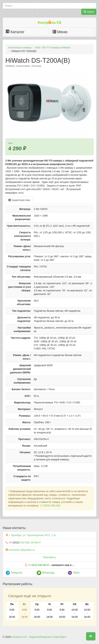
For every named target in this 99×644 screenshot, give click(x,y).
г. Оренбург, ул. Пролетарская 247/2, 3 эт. (33, 535)
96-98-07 (36, 543)
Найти (89, 12)
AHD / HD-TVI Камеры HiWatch (53, 48)
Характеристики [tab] (19, 200)
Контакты (49, 557)
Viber (74, 573)
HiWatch (10, 66)
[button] (91, 636)
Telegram (14, 573)
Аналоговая (23, 66)
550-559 (25, 543)
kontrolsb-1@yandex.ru (22, 550)
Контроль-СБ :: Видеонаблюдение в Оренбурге (39, 637)
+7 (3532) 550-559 (50, 506)
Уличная (36, 66)
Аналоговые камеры (20, 48)
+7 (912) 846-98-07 (39, 565)
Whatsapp (46, 573)
